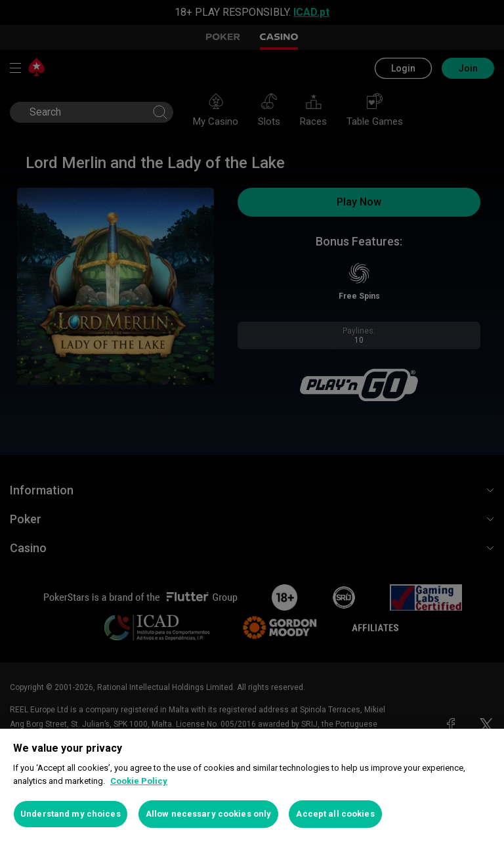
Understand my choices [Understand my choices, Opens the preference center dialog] (71, 814)
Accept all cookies (335, 814)
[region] (252, 785)
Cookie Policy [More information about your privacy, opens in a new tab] (139, 781)
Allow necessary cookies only (209, 814)
